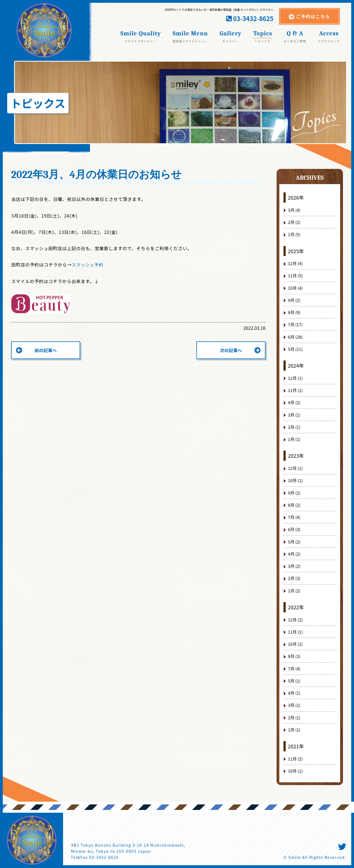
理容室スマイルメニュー (190, 41)
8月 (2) (294, 505)
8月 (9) (294, 312)
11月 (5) (295, 275)
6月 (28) (295, 337)
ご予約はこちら (313, 16)
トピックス (262, 41)
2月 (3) (294, 578)
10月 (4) (295, 288)
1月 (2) (294, 591)
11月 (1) (295, 390)
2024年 (296, 365)
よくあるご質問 (295, 41)
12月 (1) (295, 378)
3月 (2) (294, 566)
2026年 (296, 197)
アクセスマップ (329, 41)
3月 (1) (294, 415)
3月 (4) (294, 210)
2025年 (296, 251)
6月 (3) (294, 529)
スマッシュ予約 (88, 265)
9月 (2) (294, 300)
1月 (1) (294, 439)
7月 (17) (295, 324)
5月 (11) (295, 349)
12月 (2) (295, 620)
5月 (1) (294, 681)
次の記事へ (231, 350)
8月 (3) (294, 656)
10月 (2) (295, 644)
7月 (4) (294, 517)
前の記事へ (46, 350)
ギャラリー (230, 41)
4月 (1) (294, 693)
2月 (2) (294, 222)
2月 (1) (294, 427)
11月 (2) (295, 759)
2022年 (296, 607)
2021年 (296, 746)
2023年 (296, 456)
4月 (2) (294, 402)
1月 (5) (294, 234)
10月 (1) (295, 480)
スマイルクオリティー (141, 41)
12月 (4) (295, 263)
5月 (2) (294, 542)
